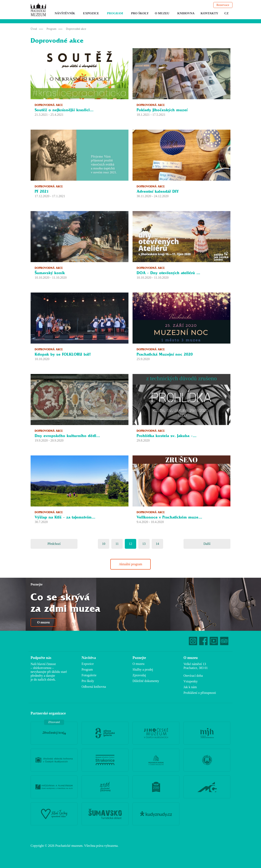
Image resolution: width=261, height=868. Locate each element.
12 (130, 544)
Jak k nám (190, 687)
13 (144, 544)
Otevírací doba (193, 676)
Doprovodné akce (76, 29)
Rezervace (223, 5)
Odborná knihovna (94, 687)
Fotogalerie (89, 675)
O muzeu (162, 13)
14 (157, 544)
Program (115, 13)
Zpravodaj (139, 675)
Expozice (91, 13)
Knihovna (186, 13)
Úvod (34, 29)
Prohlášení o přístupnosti (200, 693)
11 (117, 544)
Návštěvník (65, 13)
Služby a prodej (143, 669)
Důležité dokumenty (146, 681)
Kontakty (209, 13)
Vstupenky (191, 681)
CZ (226, 13)
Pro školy (140, 13)
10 (104, 544)
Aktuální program (130, 564)
